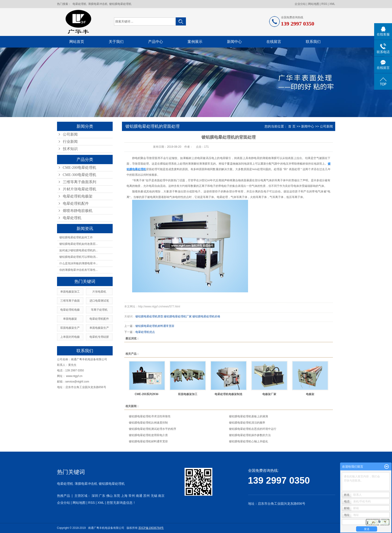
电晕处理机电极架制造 (229, 394)
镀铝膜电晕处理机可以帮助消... (79, 257)
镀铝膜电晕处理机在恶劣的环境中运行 (253, 429)
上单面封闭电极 (70, 337)
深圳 (95, 496)
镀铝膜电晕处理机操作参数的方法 (250, 435)
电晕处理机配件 (76, 203)
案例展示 (195, 42)
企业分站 (300, 4)
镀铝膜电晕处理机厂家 (178, 316)
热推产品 (64, 496)
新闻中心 (234, 42)
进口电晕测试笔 (99, 301)
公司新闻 (70, 134)
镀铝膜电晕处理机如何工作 (76, 237)
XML (332, 4)
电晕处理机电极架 (78, 196)
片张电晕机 (99, 292)
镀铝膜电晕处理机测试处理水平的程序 (153, 429)
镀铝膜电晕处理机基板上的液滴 (249, 416)
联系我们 (313, 42)
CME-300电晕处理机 (80, 175)
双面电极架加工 (188, 394)
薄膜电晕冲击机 (98, 4)
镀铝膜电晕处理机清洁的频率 (247, 423)
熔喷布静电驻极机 (78, 211)
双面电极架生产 (70, 328)
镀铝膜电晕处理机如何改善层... (79, 244)
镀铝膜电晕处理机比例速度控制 (148, 423)
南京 (161, 496)
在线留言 (274, 42)
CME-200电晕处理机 (80, 168)
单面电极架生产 (99, 328)
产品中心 (156, 42)
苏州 (147, 496)
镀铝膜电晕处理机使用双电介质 (148, 435)
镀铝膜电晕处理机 (120, 4)
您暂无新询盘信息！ (121, 503)
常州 (132, 496)
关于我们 (116, 42)
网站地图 (314, 4)
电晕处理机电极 (70, 310)
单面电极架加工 (70, 292)
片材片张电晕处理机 (80, 189)
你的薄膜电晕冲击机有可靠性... (79, 270)
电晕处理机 (80, 4)
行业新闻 (70, 142)
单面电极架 (70, 319)
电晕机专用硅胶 (99, 337)
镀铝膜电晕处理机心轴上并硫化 (249, 441)
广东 (102, 496)
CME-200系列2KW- (147, 394)
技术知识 (70, 149)
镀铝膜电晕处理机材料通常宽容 (155, 326)
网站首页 (77, 42)
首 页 (292, 126)
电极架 (310, 394)
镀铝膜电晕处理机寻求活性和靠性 (150, 416)
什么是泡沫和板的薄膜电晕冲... (79, 263)
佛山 (109, 496)
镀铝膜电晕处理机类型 (149, 316)
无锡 (154, 496)
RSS (324, 4)
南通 (139, 496)
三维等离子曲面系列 (80, 182)
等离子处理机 (99, 310)
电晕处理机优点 (145, 332)
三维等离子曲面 (70, 301)
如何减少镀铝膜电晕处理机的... (79, 250)
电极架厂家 (269, 394)
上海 (124, 496)
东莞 (117, 496)
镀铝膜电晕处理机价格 (206, 316)
